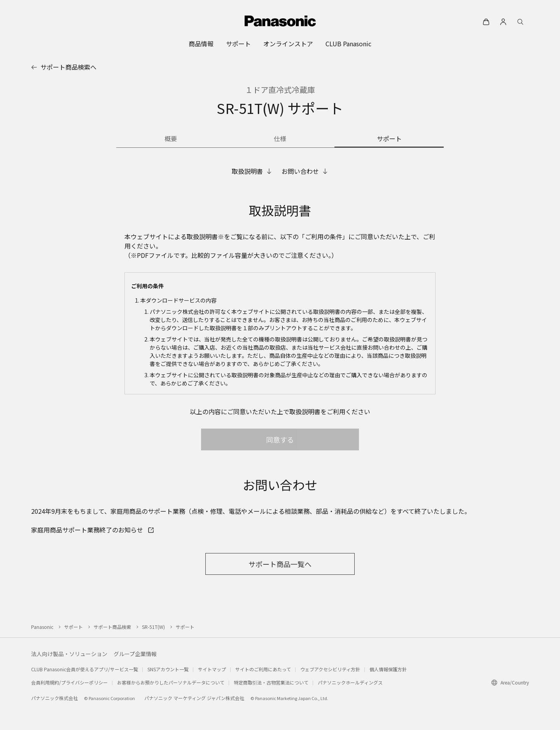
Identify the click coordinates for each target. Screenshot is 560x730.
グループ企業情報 (135, 654)
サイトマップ (212, 669)
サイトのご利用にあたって (263, 669)
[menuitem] (201, 44)
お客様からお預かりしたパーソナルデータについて (171, 682)
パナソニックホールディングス (350, 682)
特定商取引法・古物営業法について (271, 682)
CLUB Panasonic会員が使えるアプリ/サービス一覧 (85, 669)
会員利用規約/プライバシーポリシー (69, 682)
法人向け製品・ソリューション (69, 654)
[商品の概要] (171, 139)
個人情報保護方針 (388, 669)
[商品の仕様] (280, 139)
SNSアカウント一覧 (168, 669)
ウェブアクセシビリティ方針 (330, 669)
